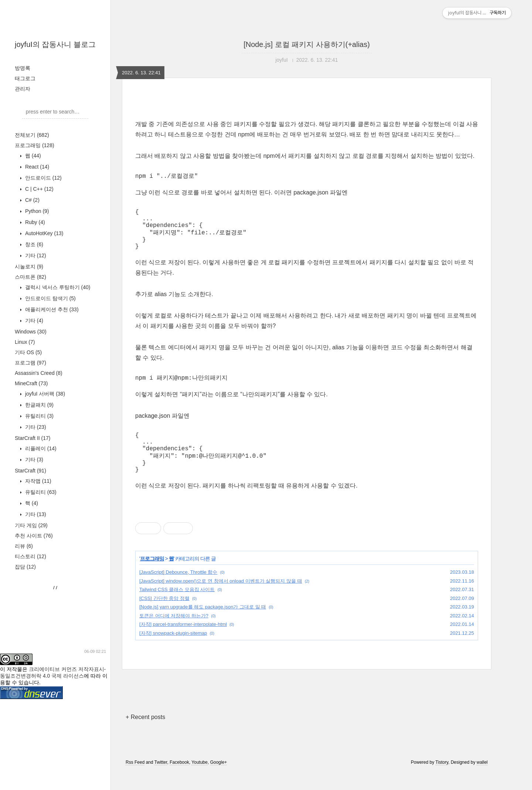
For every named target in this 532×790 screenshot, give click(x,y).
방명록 (23, 68)
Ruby (34, 222)
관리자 (23, 89)
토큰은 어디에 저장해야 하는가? (174, 633)
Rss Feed (135, 780)
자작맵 (37, 481)
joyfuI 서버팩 (44, 394)
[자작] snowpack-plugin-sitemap (173, 651)
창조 (33, 244)
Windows (31, 332)
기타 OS (28, 352)
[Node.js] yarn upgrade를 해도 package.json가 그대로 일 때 (203, 625)
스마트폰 (30, 277)
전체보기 (32, 135)
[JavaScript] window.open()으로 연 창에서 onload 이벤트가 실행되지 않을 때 (221, 599)
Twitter (161, 780)
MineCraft (31, 383)
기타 (35, 255)
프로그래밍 (35, 145)
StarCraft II (33, 438)
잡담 (25, 567)
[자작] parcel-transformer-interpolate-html (183, 642)
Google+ (219, 780)
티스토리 (30, 556)
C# (32, 200)
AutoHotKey (43, 233)
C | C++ (39, 189)
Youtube (199, 780)
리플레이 (40, 448)
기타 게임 (31, 525)
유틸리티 (39, 416)
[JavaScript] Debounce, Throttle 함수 (178, 590)
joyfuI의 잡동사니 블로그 (55, 44)
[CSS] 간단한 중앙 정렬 (164, 616)
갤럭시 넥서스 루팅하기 (57, 287)
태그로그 (25, 78)
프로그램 (30, 363)
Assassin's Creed (39, 373)
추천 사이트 (34, 536)
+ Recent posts (145, 735)
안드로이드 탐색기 (50, 298)
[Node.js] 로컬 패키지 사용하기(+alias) (307, 44)
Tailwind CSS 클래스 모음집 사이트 (177, 607)
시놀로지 (29, 267)
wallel (482, 780)
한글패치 (39, 405)
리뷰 (24, 546)
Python (36, 211)
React (36, 167)
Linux (25, 342)
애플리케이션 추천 (51, 309)
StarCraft (30, 471)
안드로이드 (43, 178)
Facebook (179, 780)
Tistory (442, 780)
